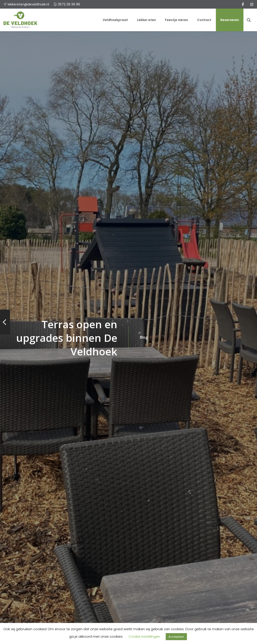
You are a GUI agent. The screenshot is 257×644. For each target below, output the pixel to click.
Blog (144, 337)
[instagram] (252, 4)
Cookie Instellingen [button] (144, 636)
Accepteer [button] (176, 637)
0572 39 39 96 (69, 4)
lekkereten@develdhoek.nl (28, 4)
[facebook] (243, 4)
